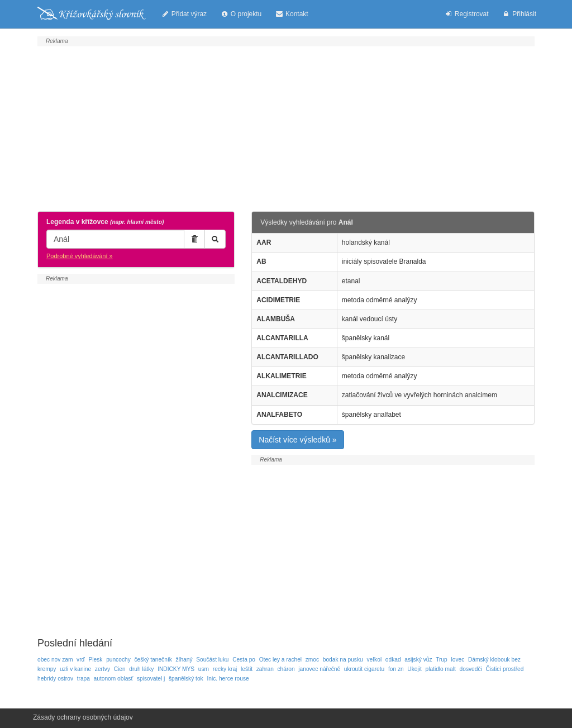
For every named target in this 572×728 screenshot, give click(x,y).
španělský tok (186, 679)
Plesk (96, 660)
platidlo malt (441, 669)
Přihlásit (519, 14)
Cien (120, 669)
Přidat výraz (184, 14)
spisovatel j (151, 679)
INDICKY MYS (176, 669)
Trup (442, 660)
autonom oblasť (114, 679)
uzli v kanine (75, 669)
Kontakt (291, 14)
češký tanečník (153, 660)
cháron (286, 669)
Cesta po (244, 660)
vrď (81, 660)
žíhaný (184, 660)
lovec (457, 660)
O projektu (241, 14)
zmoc (312, 660)
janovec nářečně (319, 669)
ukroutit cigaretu (364, 669)
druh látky (141, 669)
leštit (247, 669)
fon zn (396, 669)
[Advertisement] (286, 127)
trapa (84, 679)
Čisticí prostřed (504, 669)
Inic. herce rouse (228, 679)
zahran (265, 669)
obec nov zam (55, 660)
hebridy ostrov (55, 679)
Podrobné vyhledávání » (80, 256)
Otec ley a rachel (280, 660)
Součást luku (212, 660)
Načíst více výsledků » (297, 440)
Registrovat (466, 14)
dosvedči (471, 669)
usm (204, 669)
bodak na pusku (343, 660)
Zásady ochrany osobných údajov (83, 717)
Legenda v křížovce (105, 222)
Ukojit (414, 669)
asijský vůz (418, 660)
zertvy (103, 669)
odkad (393, 660)
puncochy (118, 660)
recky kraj (225, 669)
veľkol (374, 660)
